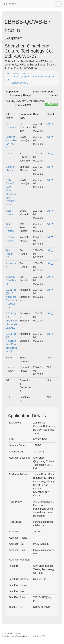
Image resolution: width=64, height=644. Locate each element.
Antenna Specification (11, 280)
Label (9, 154)
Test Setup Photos (10, 228)
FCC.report (9, 4)
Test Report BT (10, 254)
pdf (50, 124)
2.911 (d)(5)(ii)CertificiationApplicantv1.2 (11, 321)
